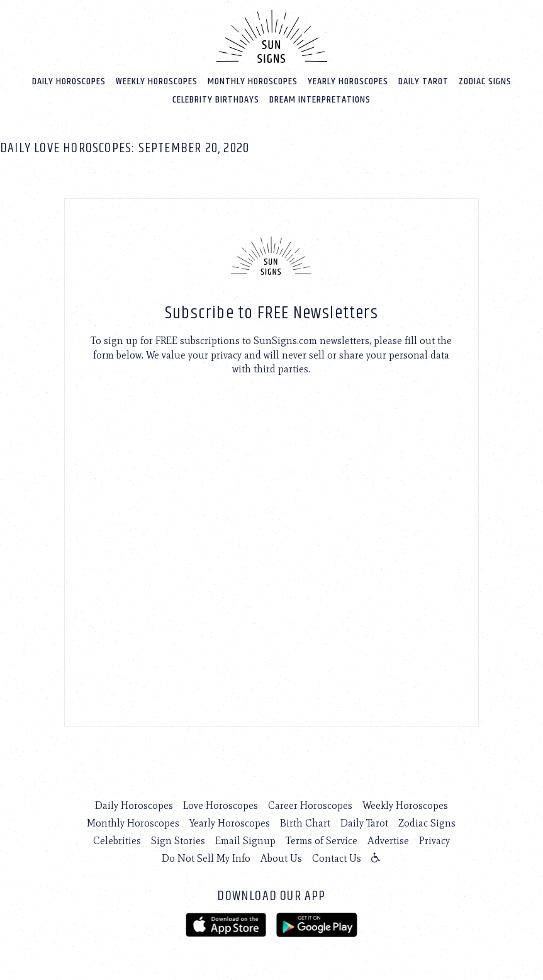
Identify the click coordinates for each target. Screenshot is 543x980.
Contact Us (337, 858)
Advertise (388, 841)
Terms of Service (322, 841)
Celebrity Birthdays (216, 100)
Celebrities (117, 841)
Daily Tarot (423, 81)
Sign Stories (178, 841)
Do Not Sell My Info (206, 858)
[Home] (272, 36)
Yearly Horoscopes (348, 81)
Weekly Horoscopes (157, 81)
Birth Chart (305, 823)
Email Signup (245, 841)
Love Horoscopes (221, 805)
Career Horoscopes (310, 805)
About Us (281, 858)
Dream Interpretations (320, 100)
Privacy (434, 841)
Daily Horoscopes (69, 81)
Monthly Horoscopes (253, 81)
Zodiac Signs (485, 81)
